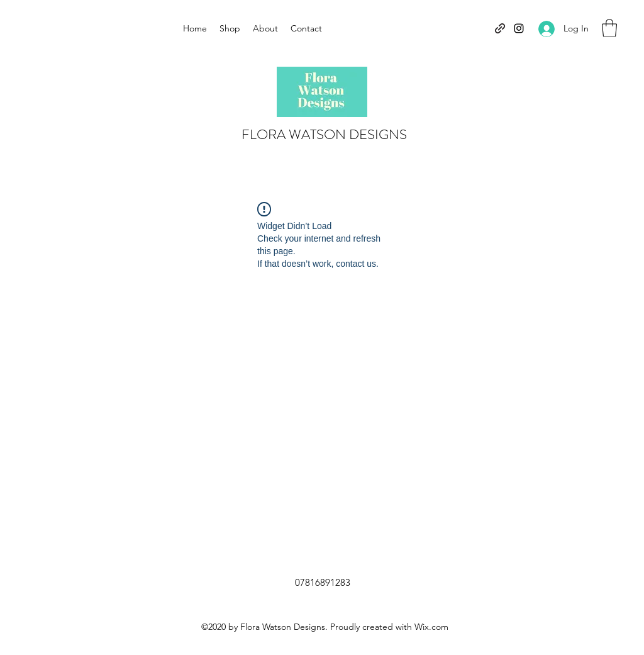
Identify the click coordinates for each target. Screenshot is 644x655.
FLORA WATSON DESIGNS (324, 134)
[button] (609, 28)
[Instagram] (519, 28)
